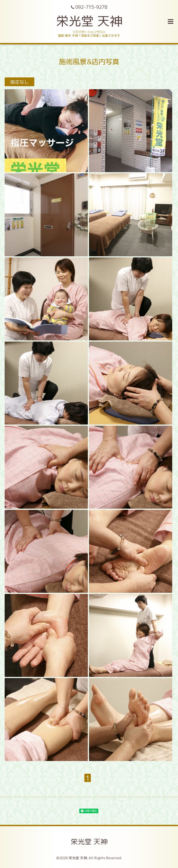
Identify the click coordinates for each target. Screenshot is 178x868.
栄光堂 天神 (89, 21)
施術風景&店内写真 (89, 62)
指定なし (19, 82)
